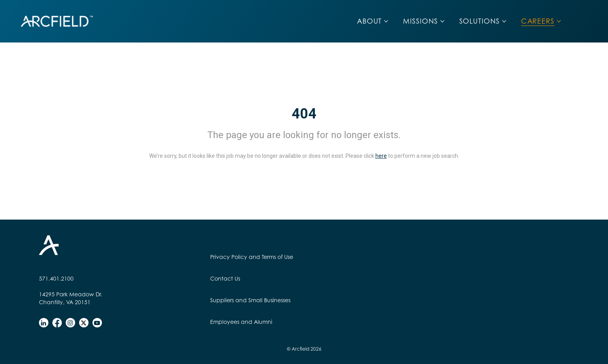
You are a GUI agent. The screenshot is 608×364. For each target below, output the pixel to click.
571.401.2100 (56, 278)
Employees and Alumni (241, 322)
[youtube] (97, 323)
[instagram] (70, 323)
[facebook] (57, 323)
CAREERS (538, 21)
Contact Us (225, 278)
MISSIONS (420, 21)
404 (304, 114)
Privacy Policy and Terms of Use (252, 257)
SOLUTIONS (480, 21)
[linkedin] (44, 323)
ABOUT (370, 21)
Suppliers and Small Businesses (250, 300)
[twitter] (84, 323)
